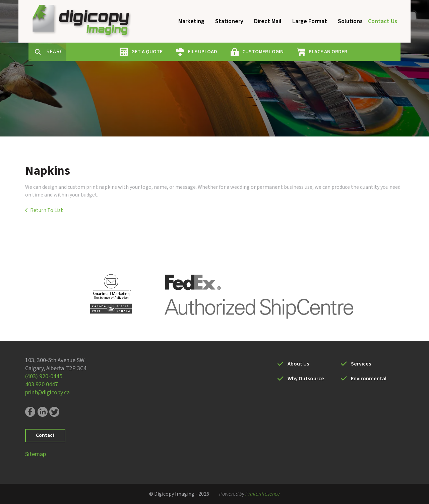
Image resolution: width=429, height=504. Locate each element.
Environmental (369, 379)
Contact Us (383, 21)
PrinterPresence (263, 494)
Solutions (350, 21)
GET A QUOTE (171, 52)
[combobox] (80, 52)
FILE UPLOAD (226, 52)
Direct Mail (268, 21)
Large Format (310, 21)
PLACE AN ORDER (352, 52)
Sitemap (36, 454)
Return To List (47, 210)
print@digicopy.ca (47, 393)
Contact (45, 435)
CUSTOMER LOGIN (287, 52)
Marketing (191, 21)
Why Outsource (306, 379)
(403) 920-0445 (44, 376)
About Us (298, 364)
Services (361, 364)
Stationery (229, 21)
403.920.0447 (42, 384)
